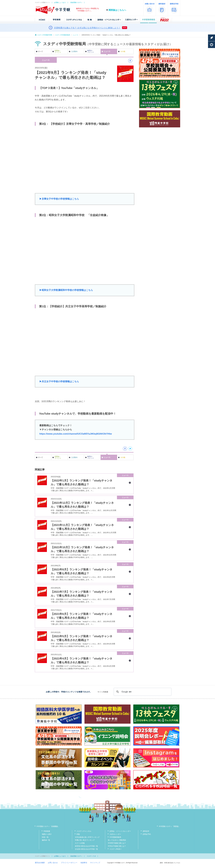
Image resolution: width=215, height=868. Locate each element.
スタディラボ (91, 856)
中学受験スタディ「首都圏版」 (48, 826)
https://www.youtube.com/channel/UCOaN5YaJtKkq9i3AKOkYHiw (76, 434)
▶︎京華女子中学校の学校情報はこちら (59, 199)
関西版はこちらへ (117, 10)
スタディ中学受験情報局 (63, 35)
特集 (78, 834)
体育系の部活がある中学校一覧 (86, 846)
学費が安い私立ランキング (85, 840)
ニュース (76, 35)
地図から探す (47, 834)
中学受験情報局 (115, 837)
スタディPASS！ (116, 849)
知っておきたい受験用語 (117, 840)
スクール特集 (80, 843)
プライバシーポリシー (69, 863)
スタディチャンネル (84, 831)
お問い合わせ (53, 863)
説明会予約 (147, 834)
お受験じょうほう (60, 2)
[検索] (142, 692)
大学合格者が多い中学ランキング (87, 837)
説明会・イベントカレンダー (120, 831)
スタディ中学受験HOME (45, 35)
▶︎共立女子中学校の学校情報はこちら (59, 382)
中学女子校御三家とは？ (117, 846)
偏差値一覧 (46, 840)
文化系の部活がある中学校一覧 (86, 849)
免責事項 (84, 863)
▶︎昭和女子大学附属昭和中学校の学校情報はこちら (66, 290)
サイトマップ (95, 863)
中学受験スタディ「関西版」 (169, 826)
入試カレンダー (115, 834)
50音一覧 (45, 837)
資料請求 (146, 831)
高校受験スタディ (76, 2)
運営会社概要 (40, 863)
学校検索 (47, 831)
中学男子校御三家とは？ (117, 843)
